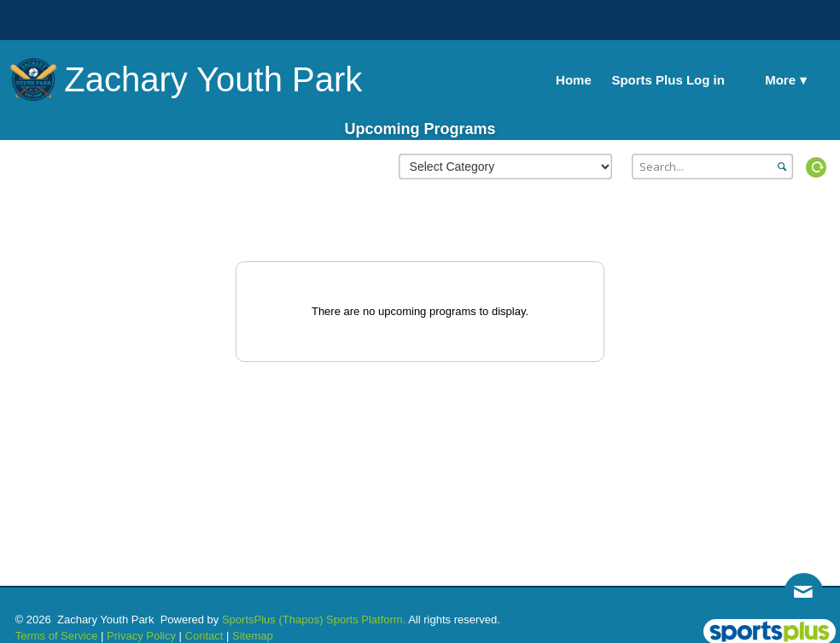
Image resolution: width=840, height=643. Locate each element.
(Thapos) (300, 620)
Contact (204, 636)
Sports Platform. (366, 620)
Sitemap (253, 636)
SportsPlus (249, 620)
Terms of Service (57, 636)
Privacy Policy (141, 636)
